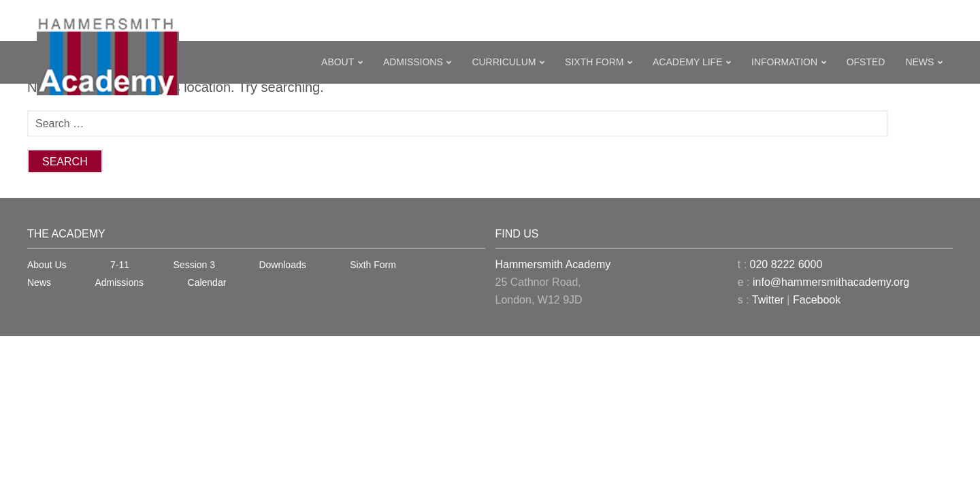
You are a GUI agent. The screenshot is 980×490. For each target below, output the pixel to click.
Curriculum (504, 62)
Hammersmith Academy (553, 264)
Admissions (413, 62)
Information (784, 62)
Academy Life (687, 62)
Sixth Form (594, 62)
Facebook (817, 300)
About (338, 62)
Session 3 (194, 265)
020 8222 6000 (786, 264)
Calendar (207, 282)
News (919, 62)
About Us (47, 265)
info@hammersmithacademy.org (831, 282)
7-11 (120, 265)
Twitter (768, 300)
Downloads (282, 265)
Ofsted (866, 62)
